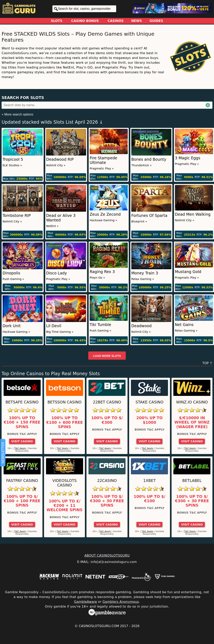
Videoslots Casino (65, 483)
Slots (57, 21)
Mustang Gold (188, 272)
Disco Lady (56, 273)
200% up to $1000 (149, 420)
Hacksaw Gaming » (103, 220)
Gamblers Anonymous (121, 602)
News (137, 21)
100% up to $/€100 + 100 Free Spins (22, 501)
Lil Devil (54, 326)
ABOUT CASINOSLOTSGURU (107, 555)
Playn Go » (97, 278)
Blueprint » (139, 221)
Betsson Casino (64, 402)
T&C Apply (20, 448)
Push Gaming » (13, 279)
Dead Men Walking (193, 214)
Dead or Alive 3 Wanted (61, 218)
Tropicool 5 (13, 159)
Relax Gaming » (143, 279)
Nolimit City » (56, 165)
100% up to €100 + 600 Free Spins (65, 422)
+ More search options (17, 114)
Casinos (116, 21)
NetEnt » (52, 226)
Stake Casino (149, 402)
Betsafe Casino (22, 402)
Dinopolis (11, 273)
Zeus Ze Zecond (105, 214)
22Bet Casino (107, 402)
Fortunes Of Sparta (149, 216)
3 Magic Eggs (188, 158)
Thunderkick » (141, 165)
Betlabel (192, 481)
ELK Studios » (12, 165)
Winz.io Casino (192, 402)
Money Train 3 (145, 273)
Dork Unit (12, 326)
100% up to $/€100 (150, 499)
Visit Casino (22, 441)
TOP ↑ (207, 363)
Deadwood (141, 326)
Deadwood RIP (60, 159)
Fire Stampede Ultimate (103, 160)
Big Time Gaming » (60, 332)
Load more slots (107, 356)
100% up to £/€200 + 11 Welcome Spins (64, 506)
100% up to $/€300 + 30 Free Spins (107, 501)
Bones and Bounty (149, 159)
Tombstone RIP (17, 216)
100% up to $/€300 (107, 420)
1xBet (149, 481)
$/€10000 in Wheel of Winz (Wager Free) (192, 422)
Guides (156, 21)
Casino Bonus (85, 21)
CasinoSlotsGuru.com (99, 626)
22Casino (107, 481)
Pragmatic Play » (102, 168)
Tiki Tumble (100, 325)
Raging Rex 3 (102, 272)
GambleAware (86, 602)
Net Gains (184, 325)
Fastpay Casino (22, 481)
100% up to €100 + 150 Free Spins (22, 422)
